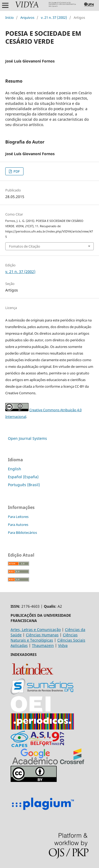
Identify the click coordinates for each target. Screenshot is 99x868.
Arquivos (27, 17)
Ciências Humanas (42, 635)
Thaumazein (43, 645)
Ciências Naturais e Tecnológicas (44, 637)
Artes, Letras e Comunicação (36, 630)
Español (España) (23, 477)
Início (10, 17)
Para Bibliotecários (22, 533)
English (15, 469)
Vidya (63, 645)
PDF (16, 171)
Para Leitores (18, 517)
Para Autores (18, 525)
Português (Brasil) (24, 485)
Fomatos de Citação (25, 246)
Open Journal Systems (27, 438)
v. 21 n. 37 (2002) (54, 17)
